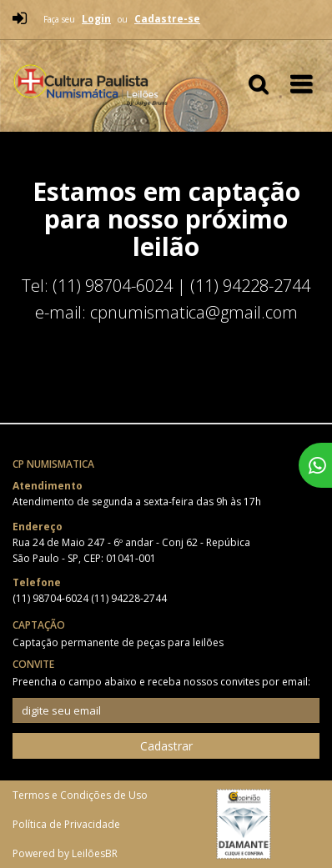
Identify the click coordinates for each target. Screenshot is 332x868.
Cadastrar (166, 746)
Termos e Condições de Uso (80, 795)
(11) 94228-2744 (129, 598)
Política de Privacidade (66, 824)
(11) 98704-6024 (52, 598)
